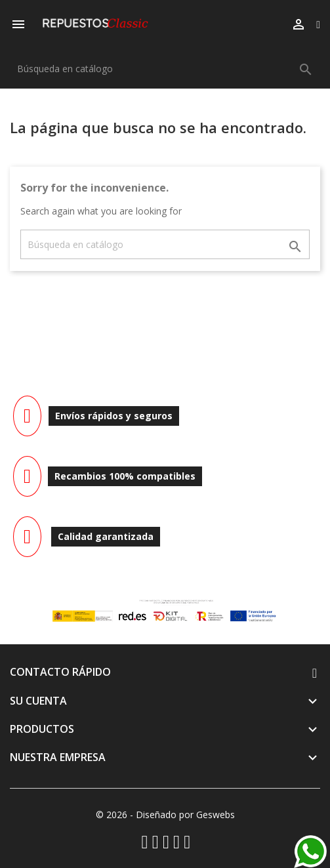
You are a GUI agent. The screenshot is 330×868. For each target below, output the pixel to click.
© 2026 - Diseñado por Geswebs (165, 815)
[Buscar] (165, 69)
